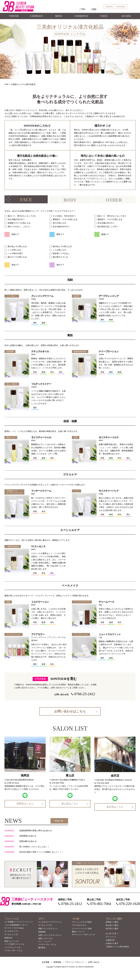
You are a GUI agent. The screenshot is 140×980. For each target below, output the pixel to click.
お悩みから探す (112, 943)
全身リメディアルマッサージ (50, 935)
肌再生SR (8, 938)
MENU (59, 16)
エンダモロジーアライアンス (50, 922)
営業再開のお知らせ (28, 836)
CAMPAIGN (36, 16)
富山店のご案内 (112, 925)
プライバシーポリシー (74, 962)
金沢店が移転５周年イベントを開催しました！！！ (41, 852)
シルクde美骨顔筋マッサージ (16, 925)
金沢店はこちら (115, 807)
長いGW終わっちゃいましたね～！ (34, 847)
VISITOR (14, 16)
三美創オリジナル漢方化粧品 (117, 947)
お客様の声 (110, 940)
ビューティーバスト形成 (82, 929)
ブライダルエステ (79, 925)
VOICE (104, 16)
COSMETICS (81, 16)
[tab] (26, 199)
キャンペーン (111, 937)
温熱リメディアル (45, 939)
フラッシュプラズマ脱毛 (82, 922)
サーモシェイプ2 (11, 935)
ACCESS (126, 16)
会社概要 (46, 962)
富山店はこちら (70, 804)
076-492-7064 (58, 783)
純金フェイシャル (12, 941)
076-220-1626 (103, 783)
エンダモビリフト (12, 931)
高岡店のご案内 (112, 922)
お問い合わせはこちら (70, 711)
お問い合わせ (94, 962)
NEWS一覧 (59, 821)
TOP (6, 84)
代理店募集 (121, 7)
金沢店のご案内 (112, 929)
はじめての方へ (112, 934)
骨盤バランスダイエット (48, 929)
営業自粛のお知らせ (28, 841)
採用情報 (109, 7)
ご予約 (82, 9)
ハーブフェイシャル (12, 947)
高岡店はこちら (25, 804)
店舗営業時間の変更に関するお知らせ (36, 831)
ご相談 (93, 9)
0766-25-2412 (85, 694)
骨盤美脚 (42, 932)
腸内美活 (42, 948)
